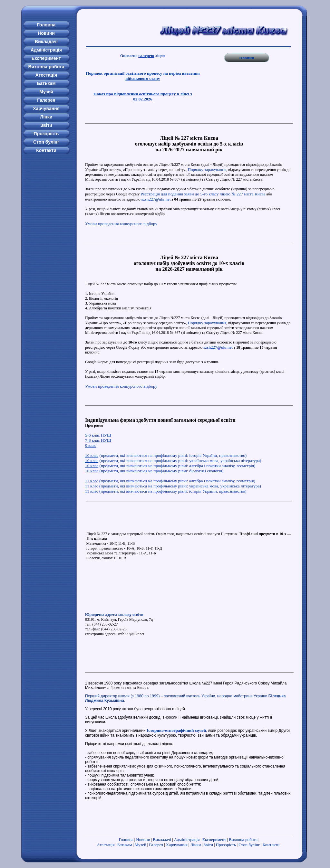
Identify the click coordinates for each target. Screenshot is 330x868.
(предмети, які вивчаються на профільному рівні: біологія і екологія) (154, 471)
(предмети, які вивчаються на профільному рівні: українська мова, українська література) (173, 461)
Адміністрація (187, 840)
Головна (126, 840)
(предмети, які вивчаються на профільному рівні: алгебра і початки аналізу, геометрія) (170, 466)
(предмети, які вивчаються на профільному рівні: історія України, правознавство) (166, 455)
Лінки (195, 845)
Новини (247, 58)
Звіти (208, 845)
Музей (141, 845)
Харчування (177, 845)
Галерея (156, 845)
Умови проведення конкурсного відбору (121, 224)
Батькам (125, 845)
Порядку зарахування (207, 170)
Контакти (271, 845)
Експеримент (214, 840)
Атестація (106, 845)
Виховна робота (243, 840)
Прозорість (226, 845)
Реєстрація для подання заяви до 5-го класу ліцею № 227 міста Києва (203, 194)
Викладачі (162, 840)
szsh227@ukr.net (156, 199)
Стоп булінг (249, 845)
